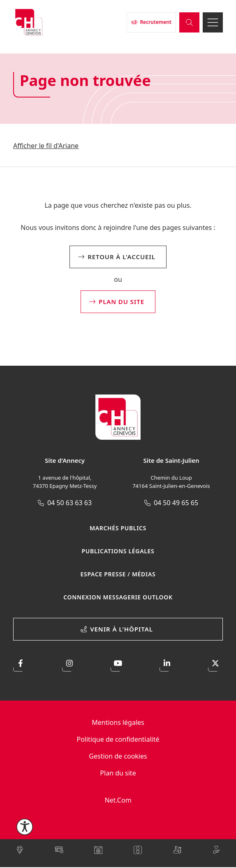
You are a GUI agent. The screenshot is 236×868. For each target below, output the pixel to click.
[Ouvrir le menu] (213, 22)
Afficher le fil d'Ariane (46, 146)
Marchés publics (118, 528)
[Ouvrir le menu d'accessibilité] (25, 827)
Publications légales (118, 551)
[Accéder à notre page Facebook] (21, 664)
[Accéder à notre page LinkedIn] (167, 664)
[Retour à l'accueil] (68, 22)
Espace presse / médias (118, 574)
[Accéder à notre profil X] (215, 664)
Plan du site (118, 773)
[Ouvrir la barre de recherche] (189, 22)
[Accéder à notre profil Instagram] (69, 664)
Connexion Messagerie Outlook (118, 597)
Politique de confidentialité (118, 739)
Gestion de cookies (118, 756)
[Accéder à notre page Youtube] (118, 664)
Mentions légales (118, 722)
